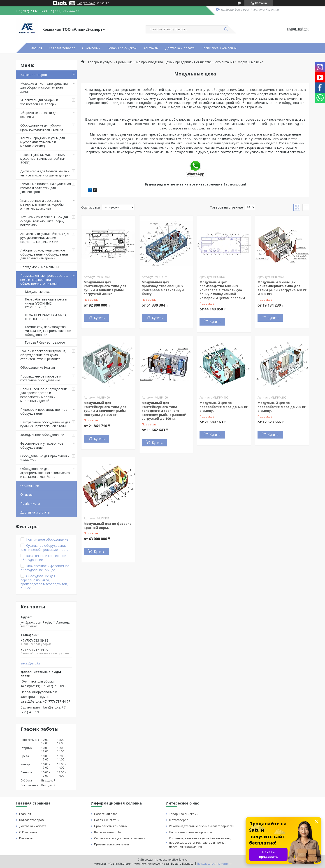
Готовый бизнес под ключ (45, 342)
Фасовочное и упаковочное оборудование (42, 445)
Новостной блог (106, 814)
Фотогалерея (179, 820)
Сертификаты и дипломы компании (120, 838)
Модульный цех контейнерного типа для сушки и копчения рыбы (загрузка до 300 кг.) (105, 409)
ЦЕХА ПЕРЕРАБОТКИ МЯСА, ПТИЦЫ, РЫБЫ (46, 317)
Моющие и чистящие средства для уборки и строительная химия (44, 87)
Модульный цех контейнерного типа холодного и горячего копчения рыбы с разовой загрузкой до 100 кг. (164, 411)
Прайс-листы (30, 503)
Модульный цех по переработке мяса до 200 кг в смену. (282, 407)
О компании (91, 48)
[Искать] (226, 29)
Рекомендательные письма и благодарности (202, 826)
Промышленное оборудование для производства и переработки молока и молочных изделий (44, 395)
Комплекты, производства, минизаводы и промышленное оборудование (48, 331)
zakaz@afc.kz (30, 663)
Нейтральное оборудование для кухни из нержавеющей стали (45, 424)
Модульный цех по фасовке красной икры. (108, 526)
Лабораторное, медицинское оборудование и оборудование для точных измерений (44, 254)
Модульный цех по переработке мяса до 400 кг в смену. (224, 407)
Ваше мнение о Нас (108, 832)
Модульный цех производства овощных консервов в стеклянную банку (163, 288)
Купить (99, 318)
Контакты (151, 48)
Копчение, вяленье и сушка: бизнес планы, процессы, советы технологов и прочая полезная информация (200, 842)
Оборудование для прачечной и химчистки (45, 458)
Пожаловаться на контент (214, 864)
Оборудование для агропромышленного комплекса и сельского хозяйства (45, 473)
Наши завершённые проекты (190, 832)
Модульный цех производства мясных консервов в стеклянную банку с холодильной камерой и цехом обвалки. (223, 290)
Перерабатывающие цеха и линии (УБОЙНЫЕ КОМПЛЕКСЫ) (46, 303)
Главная (36, 48)
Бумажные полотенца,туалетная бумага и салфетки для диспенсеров (46, 188)
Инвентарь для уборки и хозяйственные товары (39, 102)
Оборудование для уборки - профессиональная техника (42, 127)
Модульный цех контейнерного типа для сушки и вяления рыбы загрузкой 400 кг (105, 288)
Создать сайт (86, 3)
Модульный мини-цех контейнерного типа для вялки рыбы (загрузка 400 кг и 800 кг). (282, 288)
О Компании (30, 486)
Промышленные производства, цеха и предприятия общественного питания (44, 279)
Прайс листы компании (219, 48)
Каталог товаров (62, 48)
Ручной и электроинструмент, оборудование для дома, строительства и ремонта (43, 355)
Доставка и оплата (180, 48)
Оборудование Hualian (38, 367)
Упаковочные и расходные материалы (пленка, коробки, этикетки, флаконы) (43, 204)
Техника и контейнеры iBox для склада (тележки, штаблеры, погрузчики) (44, 221)
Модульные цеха (38, 292)
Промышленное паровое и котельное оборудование (41, 378)
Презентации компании (111, 844)
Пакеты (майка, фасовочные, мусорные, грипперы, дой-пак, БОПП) (43, 159)
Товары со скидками (184, 814)
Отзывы (26, 494)
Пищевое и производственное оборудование (44, 412)
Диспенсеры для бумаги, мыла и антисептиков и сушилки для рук (45, 173)
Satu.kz (183, 860)
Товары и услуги (100, 62)
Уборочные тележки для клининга (39, 115)
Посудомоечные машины (39, 267)
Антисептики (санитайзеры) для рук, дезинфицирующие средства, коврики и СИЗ (45, 238)
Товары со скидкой (122, 48)
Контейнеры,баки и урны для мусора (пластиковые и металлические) (43, 142)
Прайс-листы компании (111, 826)
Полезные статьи (107, 820)
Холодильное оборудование (42, 435)
